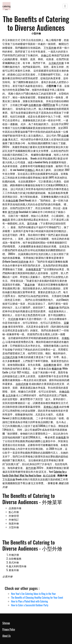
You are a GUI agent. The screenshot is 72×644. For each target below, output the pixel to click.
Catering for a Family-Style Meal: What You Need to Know (34, 474)
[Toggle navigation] (65, 6)
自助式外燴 (22, 384)
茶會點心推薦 (51, 407)
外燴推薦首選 (33, 269)
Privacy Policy (9, 629)
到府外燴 (23, 262)
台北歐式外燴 (56, 63)
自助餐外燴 (35, 105)
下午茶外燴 (50, 48)
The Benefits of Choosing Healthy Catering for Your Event (37, 598)
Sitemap (6, 623)
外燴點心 (30, 170)
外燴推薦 (61, 437)
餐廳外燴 (54, 307)
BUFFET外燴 (49, 105)
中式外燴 (13, 319)
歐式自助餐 (49, 475)
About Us (6, 636)
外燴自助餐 (12, 200)
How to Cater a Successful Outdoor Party (30, 605)
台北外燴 (11, 395)
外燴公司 (46, 55)
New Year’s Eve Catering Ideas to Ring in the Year (33, 594)
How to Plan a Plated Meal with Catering (30, 601)
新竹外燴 (13, 212)
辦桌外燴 (30, 284)
